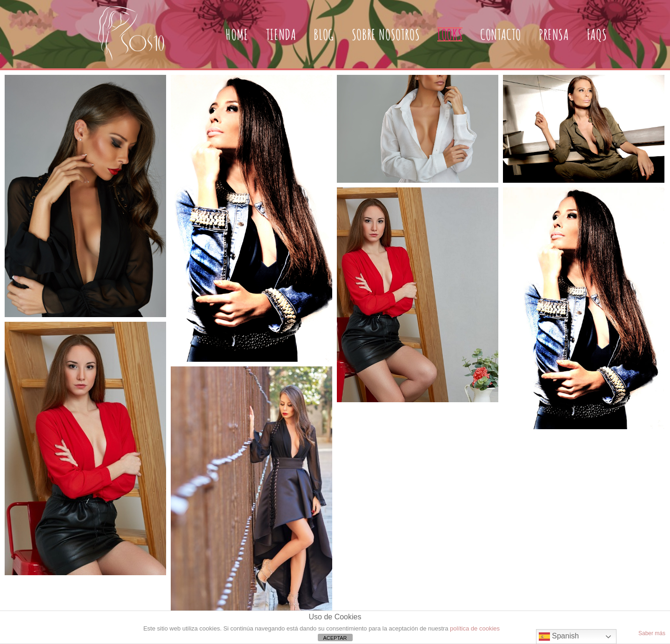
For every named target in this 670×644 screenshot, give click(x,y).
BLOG (324, 34)
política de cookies (475, 628)
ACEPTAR (335, 638)
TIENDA (281, 34)
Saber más (652, 633)
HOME (237, 34)
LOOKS (450, 34)
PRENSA (554, 34)
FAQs (597, 34)
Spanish (559, 637)
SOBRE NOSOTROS (386, 34)
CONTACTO (501, 34)
